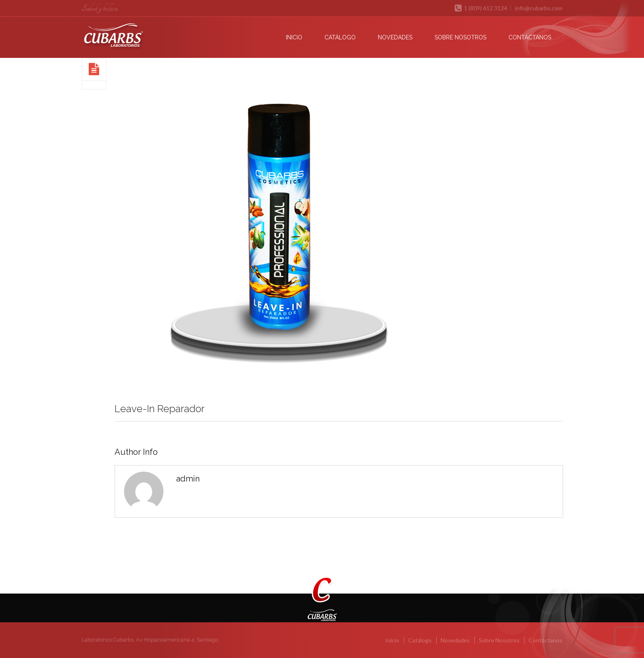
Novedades (395, 37)
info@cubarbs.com (539, 8)
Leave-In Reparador (160, 409)
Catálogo (340, 37)
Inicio (294, 37)
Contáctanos (530, 37)
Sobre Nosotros (460, 37)
